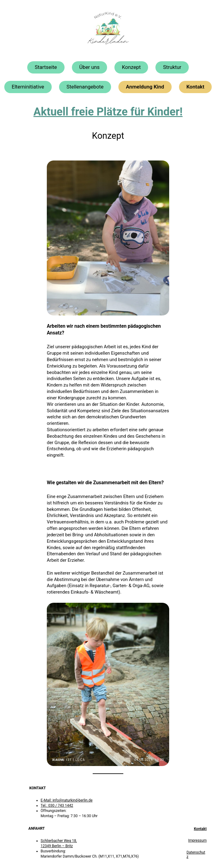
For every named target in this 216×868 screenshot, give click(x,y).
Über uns (89, 67)
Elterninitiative (28, 87)
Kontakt (195, 87)
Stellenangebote (85, 87)
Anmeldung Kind (145, 87)
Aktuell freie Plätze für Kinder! (108, 112)
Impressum (197, 840)
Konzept (131, 67)
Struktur (172, 67)
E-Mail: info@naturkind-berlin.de (67, 800)
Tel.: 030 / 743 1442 (57, 806)
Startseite (46, 67)
